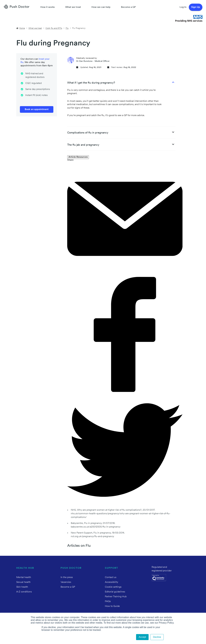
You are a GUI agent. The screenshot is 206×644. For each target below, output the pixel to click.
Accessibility (112, 582)
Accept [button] (142, 637)
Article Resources (78, 157)
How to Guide (112, 606)
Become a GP (128, 7)
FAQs (108, 601)
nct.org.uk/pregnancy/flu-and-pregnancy (92, 537)
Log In (183, 7)
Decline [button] (157, 637)
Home (22, 28)
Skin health (22, 587)
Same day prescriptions (38, 89)
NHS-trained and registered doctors (35, 75)
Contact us (111, 577)
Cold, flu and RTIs (54, 28)
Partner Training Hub (116, 597)
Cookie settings (113, 587)
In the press (67, 577)
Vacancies (66, 582)
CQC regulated (33, 83)
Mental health (24, 577)
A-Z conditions (24, 592)
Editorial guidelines (115, 592)
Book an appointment (37, 109)
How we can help (101, 7)
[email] (125, 276)
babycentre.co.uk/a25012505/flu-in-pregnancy (96, 527)
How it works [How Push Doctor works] (48, 7)
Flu (67, 28)
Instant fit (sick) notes (36, 95)
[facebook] (125, 391)
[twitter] (125, 507)
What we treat (73, 7)
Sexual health (23, 582)
